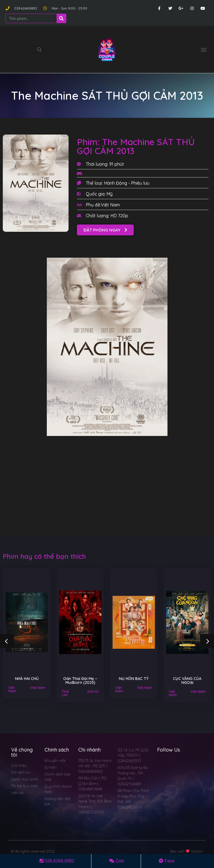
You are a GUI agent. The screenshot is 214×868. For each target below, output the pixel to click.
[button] (204, 49)
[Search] (61, 18)
